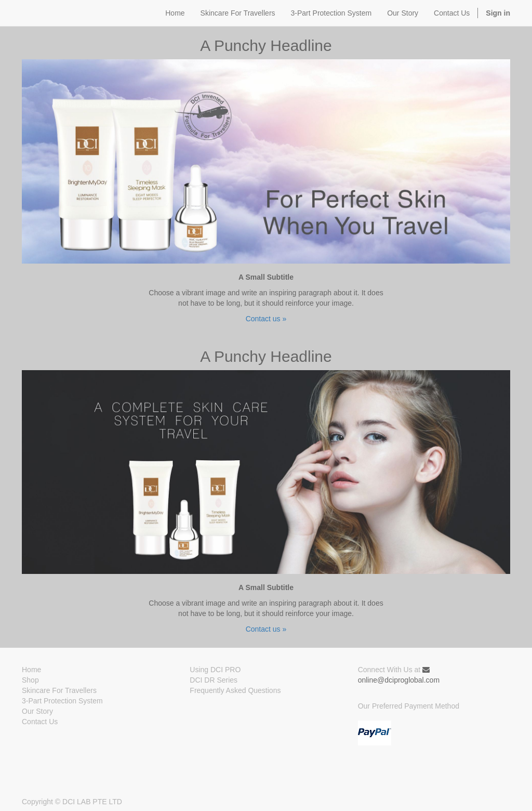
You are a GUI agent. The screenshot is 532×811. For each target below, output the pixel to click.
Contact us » (266, 319)
